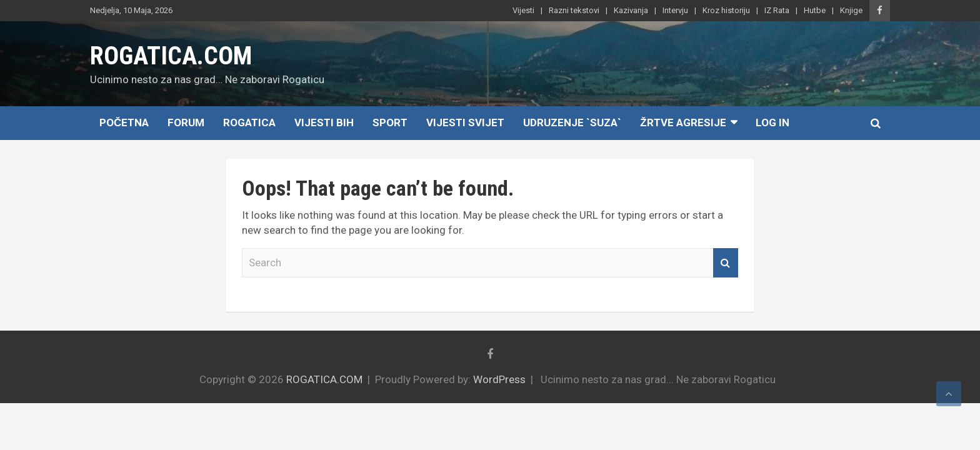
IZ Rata (777, 10)
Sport (390, 122)
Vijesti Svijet (465, 122)
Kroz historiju (726, 10)
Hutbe (815, 10)
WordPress (499, 379)
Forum (186, 122)
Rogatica (249, 122)
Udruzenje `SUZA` (572, 122)
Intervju (675, 10)
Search (726, 263)
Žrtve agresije (683, 122)
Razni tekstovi (574, 10)
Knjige (851, 10)
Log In (772, 122)
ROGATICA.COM (171, 56)
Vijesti (523, 10)
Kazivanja (631, 10)
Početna (124, 122)
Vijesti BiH (324, 122)
